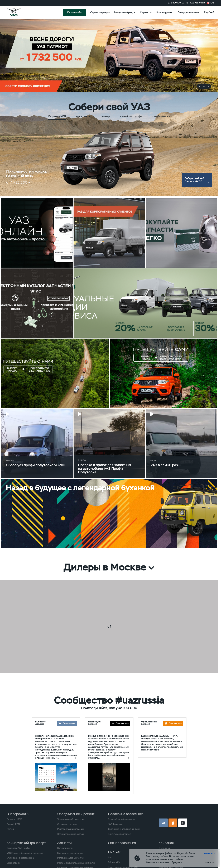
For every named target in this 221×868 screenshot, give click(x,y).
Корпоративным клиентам (70, 853)
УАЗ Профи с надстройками (21, 858)
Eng (212, 3)
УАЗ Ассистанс (197, 3)
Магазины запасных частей (71, 858)
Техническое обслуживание (71, 819)
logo (17, 12)
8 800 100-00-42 (179, 3)
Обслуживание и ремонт (76, 814)
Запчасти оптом (65, 848)
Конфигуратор (165, 12)
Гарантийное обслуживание (122, 819)
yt (183, 823)
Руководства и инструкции (70, 829)
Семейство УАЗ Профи (18, 848)
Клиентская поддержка (120, 834)
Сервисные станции (67, 824)
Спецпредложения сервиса (71, 834)
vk (163, 823)
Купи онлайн (74, 12)
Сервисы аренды (100, 12)
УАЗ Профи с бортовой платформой (25, 853)
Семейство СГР (14, 863)
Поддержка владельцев (126, 814)
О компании (165, 848)
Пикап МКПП (13, 824)
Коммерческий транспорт (26, 843)
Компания (166, 843)
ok (173, 823)
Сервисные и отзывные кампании (125, 829)
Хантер (10, 829)
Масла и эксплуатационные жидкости (76, 863)
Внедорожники (18, 814)
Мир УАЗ (209, 12)
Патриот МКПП (14, 819)
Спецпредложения (189, 12)
